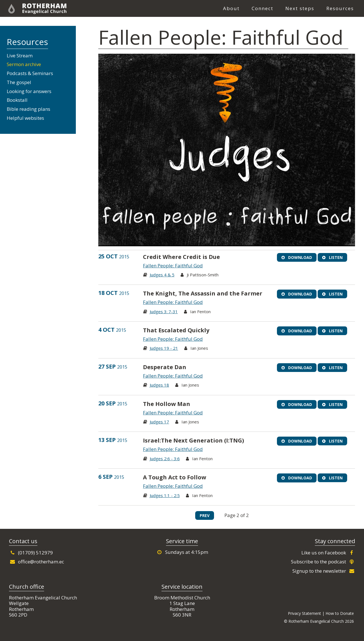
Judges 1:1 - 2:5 (165, 495)
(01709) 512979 (31, 553)
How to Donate (340, 613)
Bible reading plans (29, 109)
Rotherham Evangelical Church (56, 9)
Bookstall (17, 100)
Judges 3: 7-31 (164, 312)
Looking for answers (29, 91)
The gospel (19, 82)
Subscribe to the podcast (323, 562)
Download (297, 257)
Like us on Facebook (328, 553)
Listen (332, 257)
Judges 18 (159, 385)
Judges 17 (159, 422)
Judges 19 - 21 (164, 348)
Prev (205, 515)
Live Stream (20, 56)
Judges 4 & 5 (162, 275)
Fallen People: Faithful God (173, 266)
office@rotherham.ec (37, 562)
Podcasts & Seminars (30, 73)
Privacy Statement (304, 613)
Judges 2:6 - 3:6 (165, 459)
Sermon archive (24, 64)
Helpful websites (25, 118)
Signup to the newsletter (324, 571)
